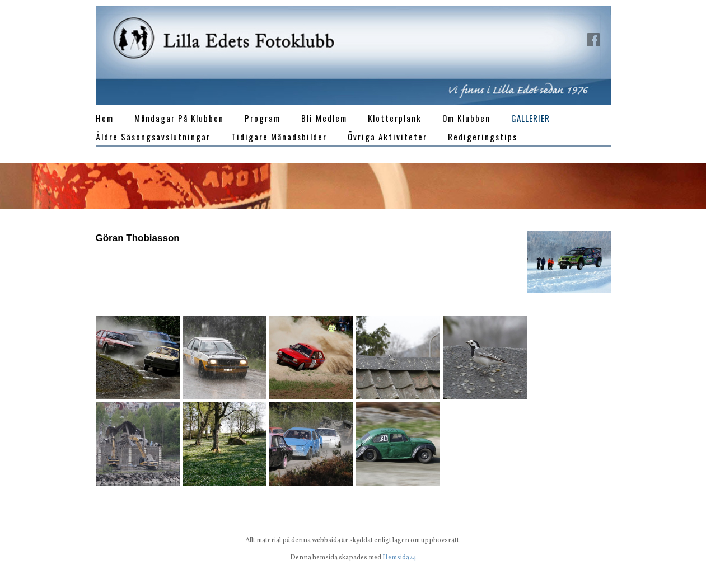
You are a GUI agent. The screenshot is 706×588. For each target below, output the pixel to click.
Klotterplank (395, 118)
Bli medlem (324, 118)
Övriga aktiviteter (387, 137)
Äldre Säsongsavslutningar (153, 137)
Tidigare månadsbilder (279, 137)
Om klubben (466, 118)
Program (263, 118)
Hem (105, 118)
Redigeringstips (483, 137)
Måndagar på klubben (179, 118)
